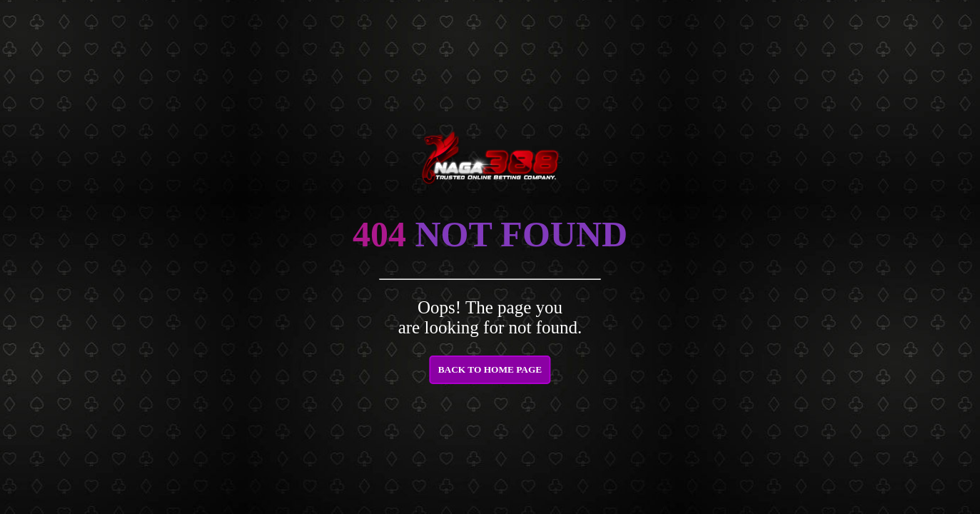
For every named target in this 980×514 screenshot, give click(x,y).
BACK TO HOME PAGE (490, 369)
